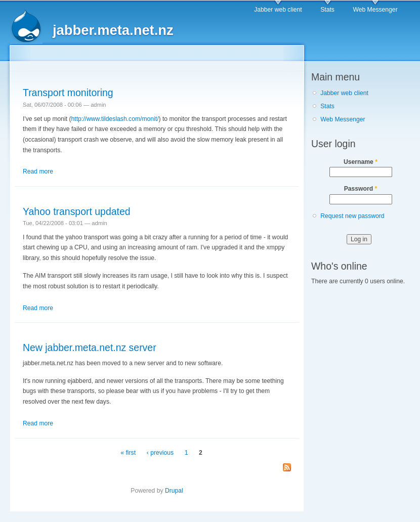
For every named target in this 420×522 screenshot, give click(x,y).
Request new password (352, 216)
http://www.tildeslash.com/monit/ (115, 119)
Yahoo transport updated (77, 211)
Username (361, 162)
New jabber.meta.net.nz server (90, 347)
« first (128, 453)
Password (361, 189)
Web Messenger (375, 10)
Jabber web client (278, 10)
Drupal (174, 491)
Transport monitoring (68, 93)
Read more (38, 171)
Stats (327, 10)
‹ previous (160, 453)
